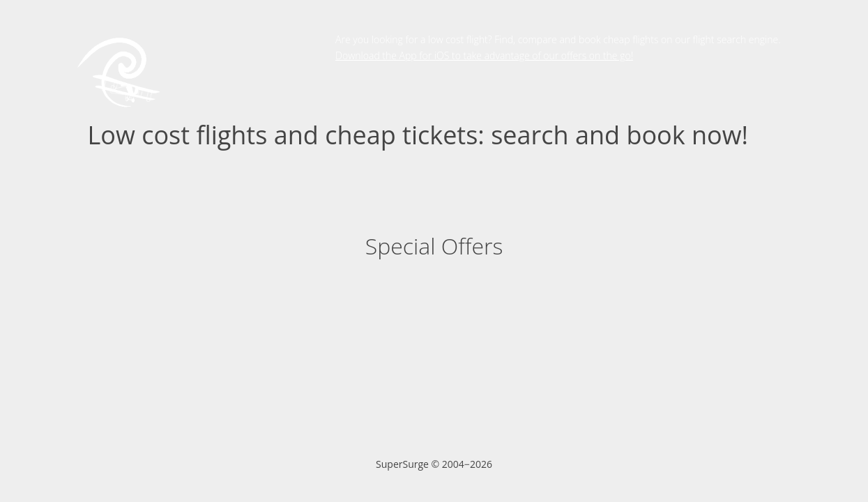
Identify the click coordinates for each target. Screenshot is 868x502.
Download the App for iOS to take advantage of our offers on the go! (484, 55)
